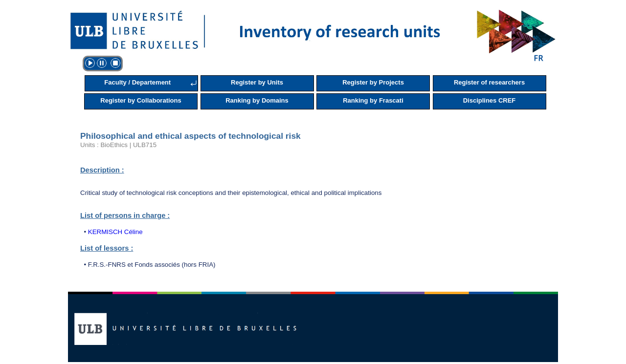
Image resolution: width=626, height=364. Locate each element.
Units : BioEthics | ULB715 (118, 145)
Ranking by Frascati (373, 100)
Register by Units (257, 82)
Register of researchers (489, 82)
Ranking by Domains (257, 100)
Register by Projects (373, 82)
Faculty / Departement (137, 82)
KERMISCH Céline (115, 232)
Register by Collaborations (141, 100)
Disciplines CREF (490, 100)
